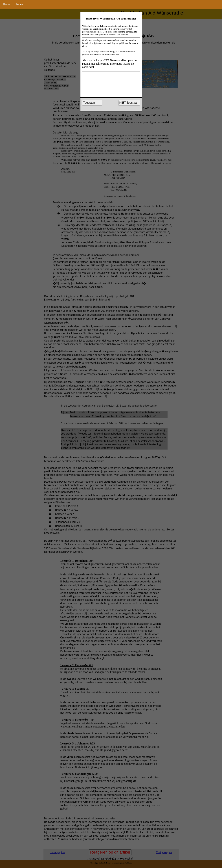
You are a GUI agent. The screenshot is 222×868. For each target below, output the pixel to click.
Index (20, 4)
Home (7, 4)
